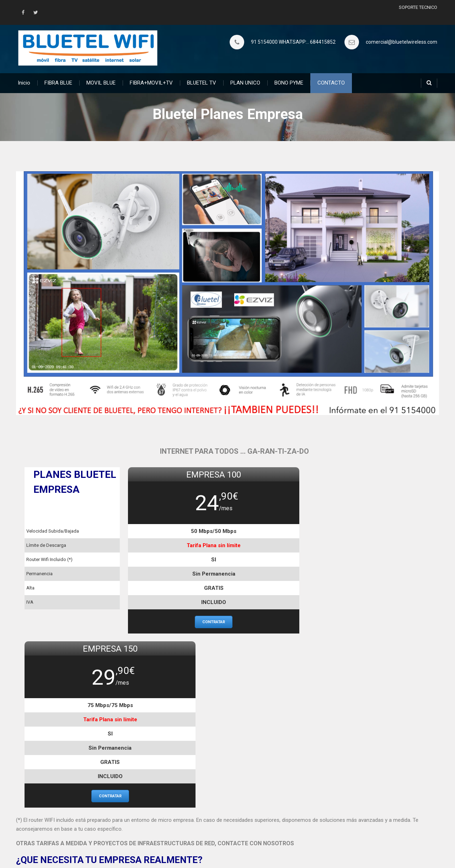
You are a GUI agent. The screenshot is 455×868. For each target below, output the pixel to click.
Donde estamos (326, 810)
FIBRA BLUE (58, 82)
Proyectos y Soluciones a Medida (345, 801)
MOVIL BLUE (101, 82)
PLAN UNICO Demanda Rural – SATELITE (63, 810)
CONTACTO (331, 82)
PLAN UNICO (245, 82)
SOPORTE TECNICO (418, 7)
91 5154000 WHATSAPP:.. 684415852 (293, 42)
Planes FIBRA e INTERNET (191, 801)
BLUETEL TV (202, 82)
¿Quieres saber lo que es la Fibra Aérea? (62, 801)
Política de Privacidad (332, 820)
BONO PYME (289, 82)
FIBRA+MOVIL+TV (151, 82)
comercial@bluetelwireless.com (402, 42)
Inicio (24, 82)
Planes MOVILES (181, 810)
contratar (176, 622)
